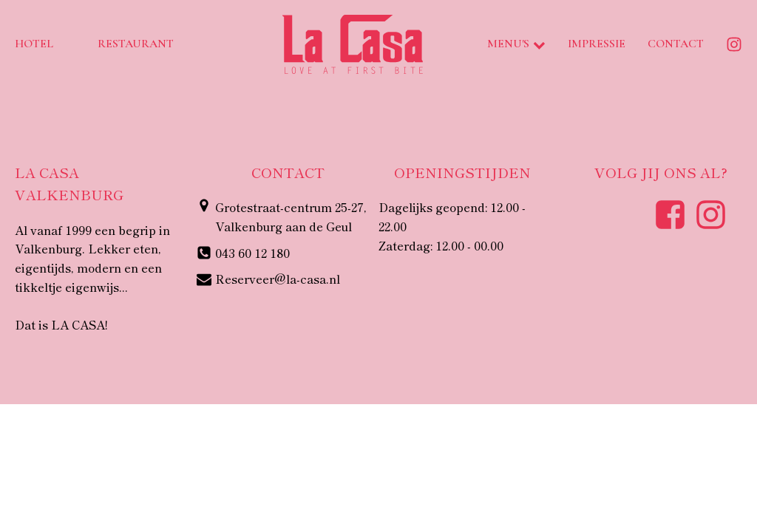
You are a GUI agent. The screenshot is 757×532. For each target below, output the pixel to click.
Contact (676, 44)
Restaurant (136, 44)
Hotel (34, 44)
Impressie (597, 44)
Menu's (516, 44)
